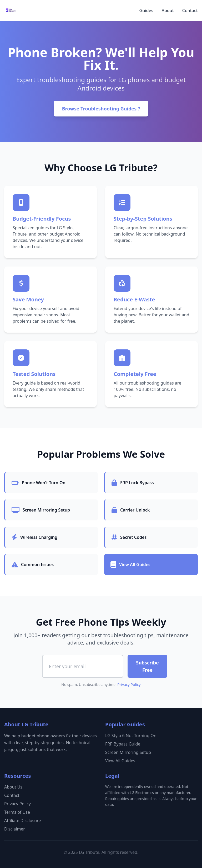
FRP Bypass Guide (123, 744)
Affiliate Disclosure (22, 821)
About (168, 10)
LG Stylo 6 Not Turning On (131, 736)
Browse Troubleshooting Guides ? (101, 109)
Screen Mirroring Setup (128, 752)
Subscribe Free (147, 666)
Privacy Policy (129, 685)
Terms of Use (17, 812)
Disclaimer (15, 829)
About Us (13, 787)
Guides (146, 10)
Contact (190, 10)
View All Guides (120, 761)
